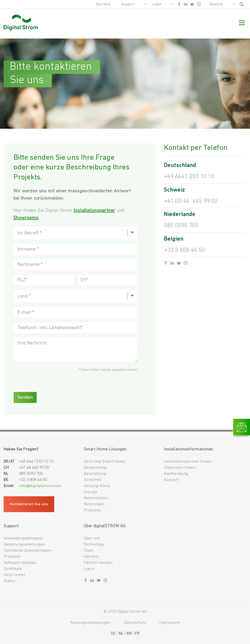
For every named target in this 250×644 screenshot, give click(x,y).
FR (137, 634)
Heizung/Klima (97, 486)
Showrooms (26, 218)
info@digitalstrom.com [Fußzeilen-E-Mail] (40, 486)
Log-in (89, 569)
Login (157, 4)
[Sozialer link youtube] (192, 5)
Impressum (169, 623)
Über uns (92, 538)
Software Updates (20, 563)
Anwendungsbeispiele (23, 538)
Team (89, 551)
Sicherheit (93, 480)
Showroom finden (180, 468)
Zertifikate (13, 569)
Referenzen (94, 504)
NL (121, 634)
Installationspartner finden (188, 462)
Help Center (15, 575)
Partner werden (98, 563)
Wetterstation (96, 498)
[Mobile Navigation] (242, 24)
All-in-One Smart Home (104, 462)
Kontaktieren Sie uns (29, 504)
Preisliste (12, 557)
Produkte (92, 510)
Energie (91, 492)
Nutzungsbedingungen (90, 623)
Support (128, 4)
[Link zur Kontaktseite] (242, 427)
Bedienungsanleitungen (25, 544)
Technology (94, 544)
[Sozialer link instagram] (199, 5)
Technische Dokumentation (27, 551)
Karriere (103, 4)
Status (9, 581)
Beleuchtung (95, 468)
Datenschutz (135, 623)
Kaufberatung (176, 474)
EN (129, 634)
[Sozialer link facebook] (179, 5)
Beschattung (95, 474)
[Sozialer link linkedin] (186, 5)
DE (113, 634)
